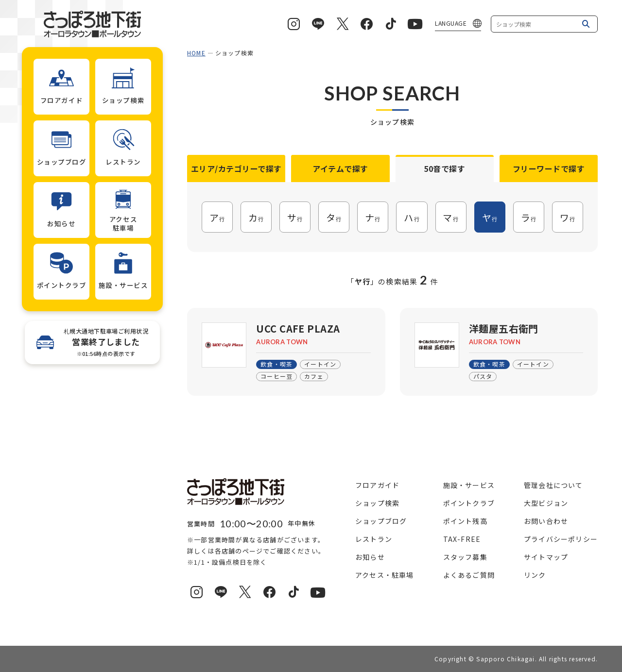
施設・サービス (469, 485)
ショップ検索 (377, 503)
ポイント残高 (465, 521)
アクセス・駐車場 (385, 575)
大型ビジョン (546, 503)
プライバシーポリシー (561, 539)
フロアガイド (377, 485)
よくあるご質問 (469, 575)
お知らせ (370, 557)
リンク (535, 575)
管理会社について (553, 485)
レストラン (374, 539)
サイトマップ (546, 557)
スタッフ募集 (465, 557)
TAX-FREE (462, 539)
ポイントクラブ (469, 503)
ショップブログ (381, 521)
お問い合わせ (546, 521)
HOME (196, 53)
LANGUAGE (451, 23)
